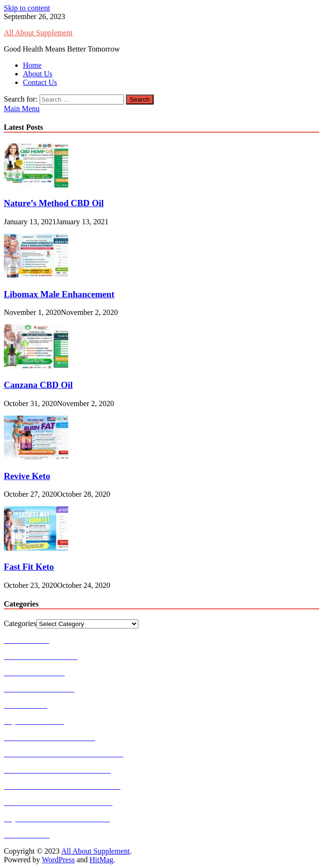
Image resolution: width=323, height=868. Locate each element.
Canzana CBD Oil (38, 385)
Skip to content (27, 8)
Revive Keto (27, 476)
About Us (38, 74)
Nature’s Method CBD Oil (54, 203)
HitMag (102, 860)
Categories (20, 623)
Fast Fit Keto (29, 567)
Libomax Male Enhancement (59, 294)
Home (32, 65)
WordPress (58, 860)
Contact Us (40, 82)
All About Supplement (38, 33)
